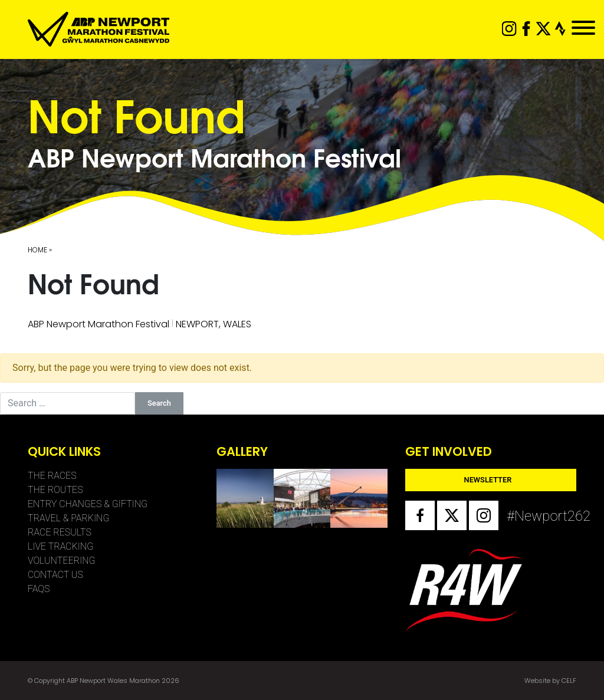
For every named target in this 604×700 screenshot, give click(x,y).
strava (561, 29)
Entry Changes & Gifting (88, 504)
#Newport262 (521, 516)
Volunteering (61, 561)
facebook (526, 29)
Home (37, 250)
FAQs (39, 589)
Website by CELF (550, 681)
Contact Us (55, 575)
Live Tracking (60, 546)
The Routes (55, 490)
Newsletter (488, 480)
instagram (509, 29)
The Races (52, 476)
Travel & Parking (68, 518)
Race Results (60, 532)
